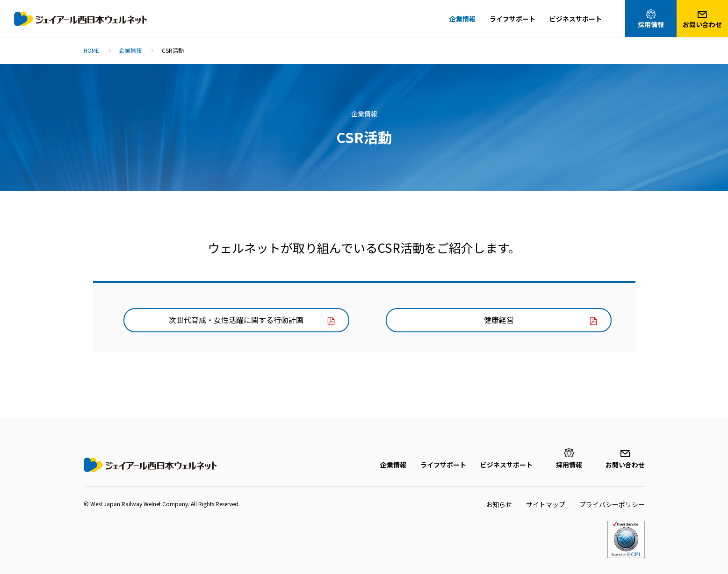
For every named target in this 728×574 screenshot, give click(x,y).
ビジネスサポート (506, 465)
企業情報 (393, 465)
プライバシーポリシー (612, 504)
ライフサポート (443, 465)
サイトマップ (546, 504)
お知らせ (499, 504)
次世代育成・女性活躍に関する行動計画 (236, 320)
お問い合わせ (625, 465)
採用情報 (569, 465)
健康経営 (499, 320)
